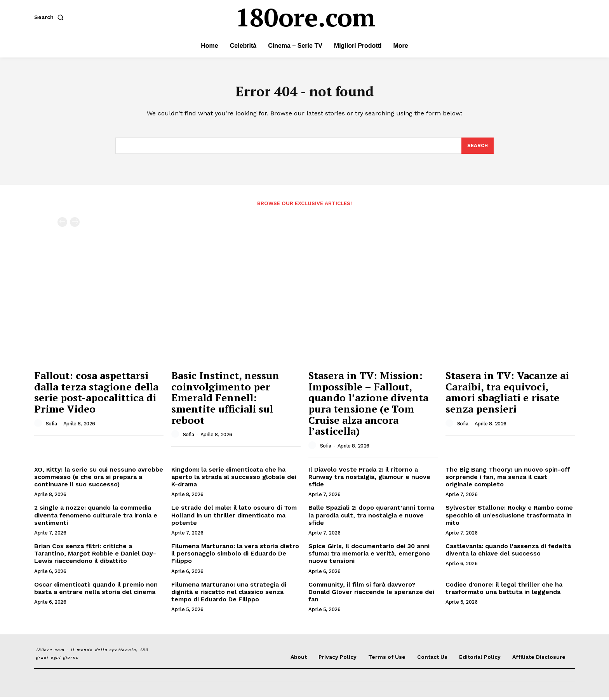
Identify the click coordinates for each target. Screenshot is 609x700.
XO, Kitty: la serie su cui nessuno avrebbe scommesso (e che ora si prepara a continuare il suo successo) (99, 480)
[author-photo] (39, 427)
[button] (50, 17)
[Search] (477, 148)
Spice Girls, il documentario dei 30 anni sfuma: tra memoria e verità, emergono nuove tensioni (369, 556)
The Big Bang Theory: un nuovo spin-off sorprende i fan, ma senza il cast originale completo (508, 480)
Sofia (51, 427)
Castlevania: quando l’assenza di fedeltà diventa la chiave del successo (508, 553)
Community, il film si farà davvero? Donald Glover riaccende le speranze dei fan (371, 595)
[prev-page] (62, 225)
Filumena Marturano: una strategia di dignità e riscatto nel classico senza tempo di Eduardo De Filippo (229, 595)
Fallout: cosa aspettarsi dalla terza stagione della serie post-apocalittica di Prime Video (96, 395)
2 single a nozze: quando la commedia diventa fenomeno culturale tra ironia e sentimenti (96, 518)
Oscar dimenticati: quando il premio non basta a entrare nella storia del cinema (96, 591)
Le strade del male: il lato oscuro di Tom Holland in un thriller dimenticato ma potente (234, 518)
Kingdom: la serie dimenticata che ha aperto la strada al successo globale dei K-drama (234, 480)
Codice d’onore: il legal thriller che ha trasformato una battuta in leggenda (504, 591)
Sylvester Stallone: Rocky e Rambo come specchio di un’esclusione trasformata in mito (509, 518)
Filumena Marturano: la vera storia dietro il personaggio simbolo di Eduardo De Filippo (235, 556)
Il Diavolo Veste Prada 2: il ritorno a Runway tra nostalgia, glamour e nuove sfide (369, 480)
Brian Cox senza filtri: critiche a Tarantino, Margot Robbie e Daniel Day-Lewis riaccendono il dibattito (95, 556)
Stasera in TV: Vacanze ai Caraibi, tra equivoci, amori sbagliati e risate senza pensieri (507, 395)
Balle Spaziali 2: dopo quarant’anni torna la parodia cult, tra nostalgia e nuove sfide (371, 518)
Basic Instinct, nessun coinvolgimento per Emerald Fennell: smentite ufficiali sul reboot (225, 400)
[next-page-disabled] (75, 225)
